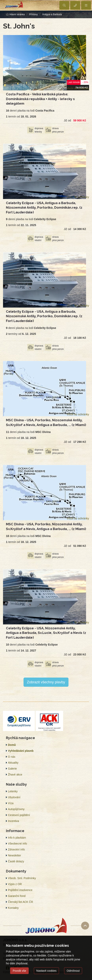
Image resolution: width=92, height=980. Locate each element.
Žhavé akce (15, 775)
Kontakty (13, 908)
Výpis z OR (15, 884)
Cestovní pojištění (19, 815)
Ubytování (14, 797)
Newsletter (14, 855)
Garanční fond (17, 896)
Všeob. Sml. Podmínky (22, 878)
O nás (12, 757)
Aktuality (13, 763)
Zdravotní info (16, 849)
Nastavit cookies (46, 971)
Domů (12, 745)
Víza (11, 803)
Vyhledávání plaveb (21, 751)
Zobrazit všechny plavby (46, 682)
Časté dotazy (16, 861)
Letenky (13, 791)
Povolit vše (19, 971)
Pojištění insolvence (20, 890)
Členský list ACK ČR (20, 902)
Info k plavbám (17, 838)
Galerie (12, 769)
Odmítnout (73, 971)
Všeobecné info (18, 844)
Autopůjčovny (16, 809)
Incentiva (13, 821)
